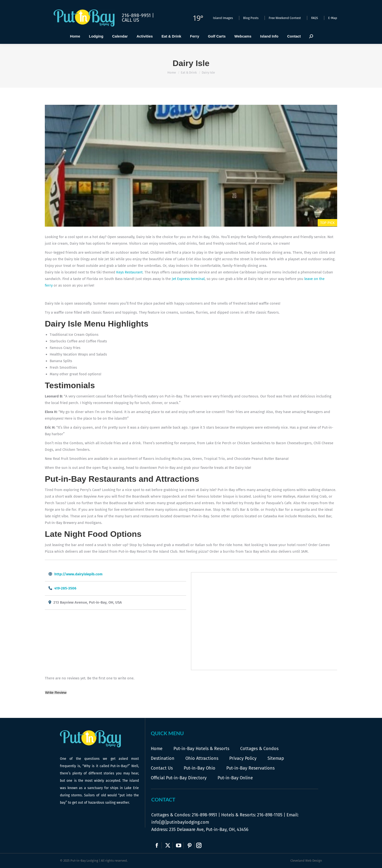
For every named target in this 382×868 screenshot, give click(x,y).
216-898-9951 (204, 815)
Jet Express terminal (188, 279)
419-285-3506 (65, 588)
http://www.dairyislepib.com (78, 574)
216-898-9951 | (138, 15)
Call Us (130, 20)
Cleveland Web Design (306, 861)
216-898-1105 (270, 815)
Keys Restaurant (129, 272)
